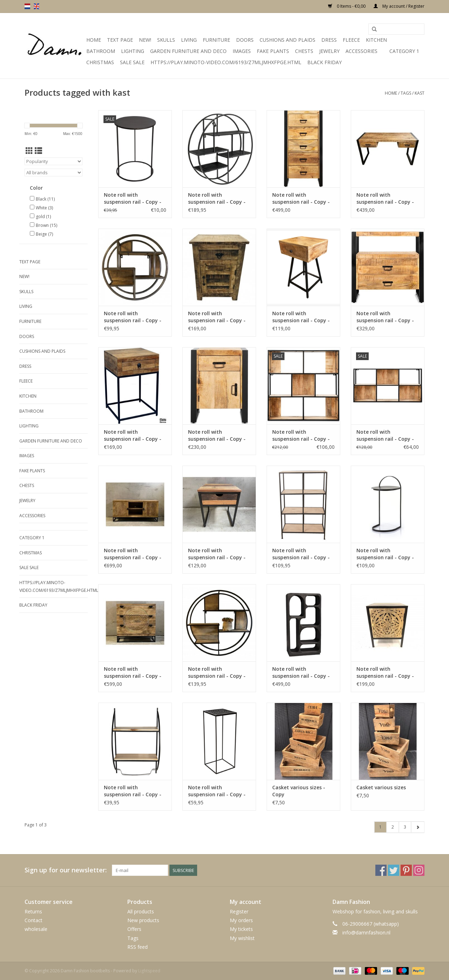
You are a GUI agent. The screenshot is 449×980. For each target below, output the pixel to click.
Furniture (216, 40)
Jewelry (329, 51)
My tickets (241, 929)
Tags (406, 93)
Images (242, 51)
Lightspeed (149, 971)
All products (141, 911)
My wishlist (242, 938)
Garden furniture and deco (188, 51)
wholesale (36, 929)
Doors (245, 40)
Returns (33, 911)
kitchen (376, 40)
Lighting (133, 51)
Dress (329, 40)
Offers (134, 929)
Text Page (120, 40)
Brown (46, 225)
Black (45, 199)
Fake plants (273, 51)
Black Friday (324, 62)
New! (145, 40)
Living (189, 40)
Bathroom (101, 51)
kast (420, 93)
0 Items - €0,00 (347, 6)
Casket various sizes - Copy (299, 791)
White (44, 208)
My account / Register (399, 6)
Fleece (351, 40)
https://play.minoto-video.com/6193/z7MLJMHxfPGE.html (226, 62)
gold (43, 217)
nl (27, 6)
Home (94, 40)
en (36, 6)
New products (143, 920)
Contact (33, 920)
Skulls (166, 40)
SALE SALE (132, 62)
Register (239, 911)
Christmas (100, 62)
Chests (304, 51)
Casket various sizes (381, 787)
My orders (241, 920)
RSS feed (138, 947)
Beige (44, 234)
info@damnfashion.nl (366, 932)
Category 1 (404, 51)
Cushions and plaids (287, 40)
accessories (361, 51)
